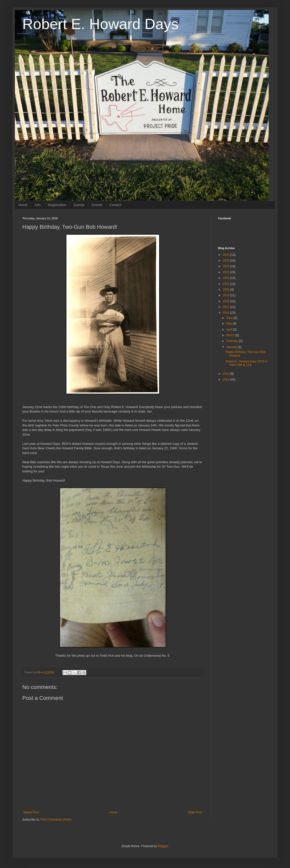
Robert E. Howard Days (100, 24)
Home (23, 205)
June (230, 318)
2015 (227, 374)
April (230, 330)
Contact (116, 205)
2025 (227, 261)
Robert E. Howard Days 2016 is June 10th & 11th (246, 363)
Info (38, 205)
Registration (57, 205)
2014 (227, 379)
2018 (227, 301)
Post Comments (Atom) (56, 820)
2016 (227, 313)
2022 (227, 278)
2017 (227, 307)
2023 (227, 272)
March (231, 335)
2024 (227, 266)
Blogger (163, 846)
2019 (227, 295)
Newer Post (31, 812)
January (232, 347)
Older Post (195, 812)
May (230, 324)
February (233, 341)
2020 (227, 290)
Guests (79, 205)
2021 (227, 284)
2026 (227, 255)
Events (97, 205)
